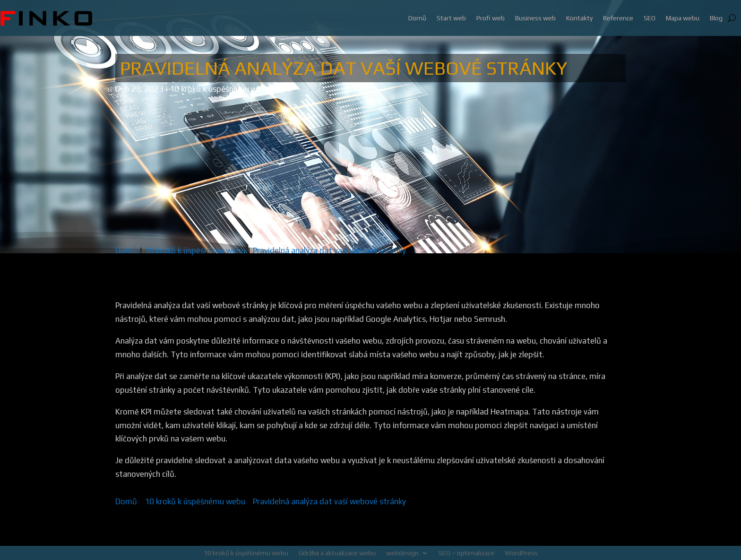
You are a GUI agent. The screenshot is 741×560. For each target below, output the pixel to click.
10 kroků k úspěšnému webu (220, 89)
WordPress (521, 553)
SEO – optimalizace (466, 553)
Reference (618, 18)
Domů (417, 18)
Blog (716, 18)
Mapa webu (683, 18)
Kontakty (579, 18)
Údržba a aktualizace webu (337, 553)
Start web (451, 18)
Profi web (491, 18)
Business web (535, 18)
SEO (650, 18)
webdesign (402, 553)
